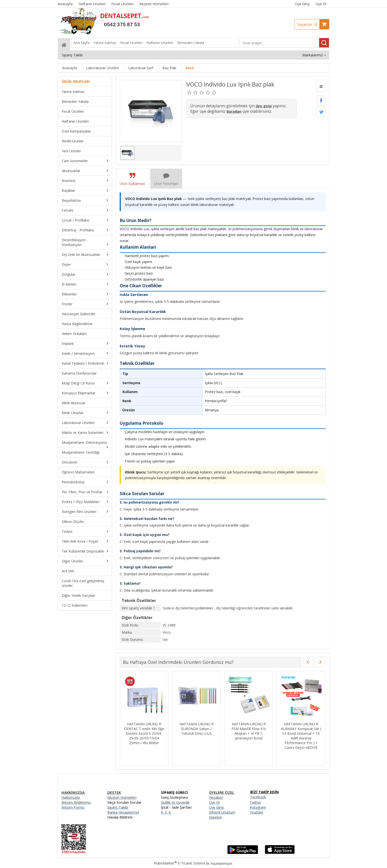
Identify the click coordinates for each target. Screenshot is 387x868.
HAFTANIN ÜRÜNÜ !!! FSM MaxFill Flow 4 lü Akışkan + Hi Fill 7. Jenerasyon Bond (249, 731)
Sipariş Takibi (118, 807)
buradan (234, 111)
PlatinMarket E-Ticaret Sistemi (179, 863)
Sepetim (308, 24)
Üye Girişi (302, 4)
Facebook (258, 797)
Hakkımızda (71, 797)
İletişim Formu (73, 807)
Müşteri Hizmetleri (122, 797)
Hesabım (216, 797)
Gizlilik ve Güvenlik (175, 802)
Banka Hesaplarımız (123, 812)
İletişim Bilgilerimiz (76, 802)
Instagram (258, 807)
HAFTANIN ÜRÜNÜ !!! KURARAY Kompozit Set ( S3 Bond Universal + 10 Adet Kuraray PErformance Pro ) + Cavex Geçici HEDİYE (301, 736)
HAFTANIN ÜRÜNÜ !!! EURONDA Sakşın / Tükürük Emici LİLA (196, 729)
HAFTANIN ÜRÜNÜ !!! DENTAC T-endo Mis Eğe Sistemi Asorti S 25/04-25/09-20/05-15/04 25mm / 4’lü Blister (144, 733)
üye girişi (264, 106)
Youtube (256, 812)
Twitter (255, 802)
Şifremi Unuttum (222, 812)
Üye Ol (321, 4)
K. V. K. (166, 812)
